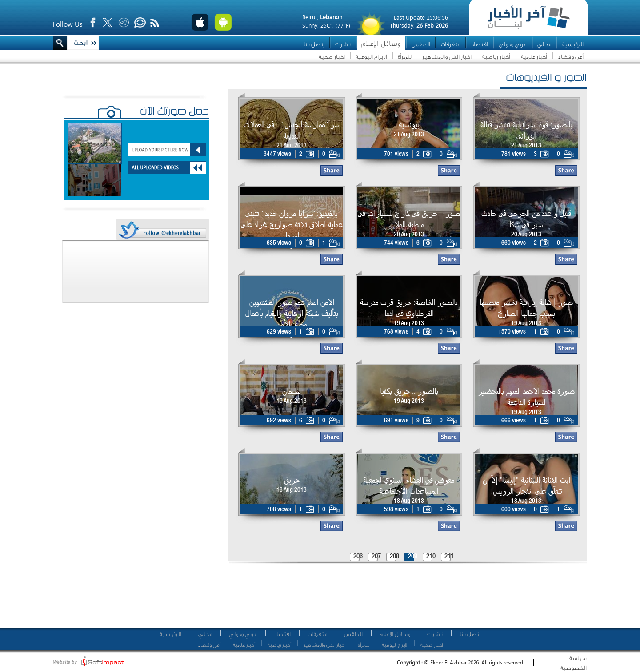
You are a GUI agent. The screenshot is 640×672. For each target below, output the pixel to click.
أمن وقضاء (571, 57)
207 (376, 557)
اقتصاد (480, 44)
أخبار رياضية (496, 57)
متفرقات (451, 44)
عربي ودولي (513, 44)
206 (358, 557)
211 (449, 557)
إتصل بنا (314, 44)
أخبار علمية (534, 57)
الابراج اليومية (371, 57)
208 (394, 557)
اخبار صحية (332, 57)
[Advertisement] (404, 600)
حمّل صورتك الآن (174, 112)
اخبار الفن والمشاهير (447, 57)
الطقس (421, 44)
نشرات (343, 44)
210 (431, 557)
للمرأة (405, 57)
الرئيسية (573, 44)
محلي (544, 44)
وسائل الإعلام (381, 44)
